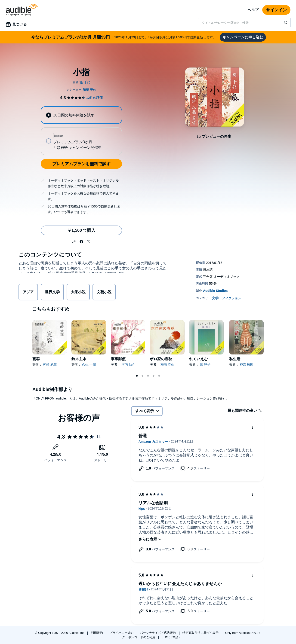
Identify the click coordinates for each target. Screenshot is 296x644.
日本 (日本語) (171, 637)
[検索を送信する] (286, 23)
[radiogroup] (81, 131)
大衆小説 (78, 293)
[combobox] (244, 23)
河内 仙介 (128, 364)
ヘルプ (253, 10)
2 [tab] (142, 376)
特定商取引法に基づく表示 (201, 633)
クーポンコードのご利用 (139, 637)
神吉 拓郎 (247, 364)
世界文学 (52, 293)
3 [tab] (148, 376)
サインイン (276, 10)
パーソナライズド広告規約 (158, 633)
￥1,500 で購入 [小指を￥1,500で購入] (81, 230)
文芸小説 (104, 293)
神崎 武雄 (50, 364)
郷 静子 (205, 364)
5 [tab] (159, 376)
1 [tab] (137, 376)
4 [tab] (154, 376)
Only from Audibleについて (243, 633)
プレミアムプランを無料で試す (81, 164)
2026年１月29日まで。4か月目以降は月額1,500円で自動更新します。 (123, 37)
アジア (28, 293)
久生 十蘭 (89, 364)
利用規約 (97, 633)
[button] (74, 241)
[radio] (81, 115)
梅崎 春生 (167, 364)
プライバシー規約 (122, 633)
